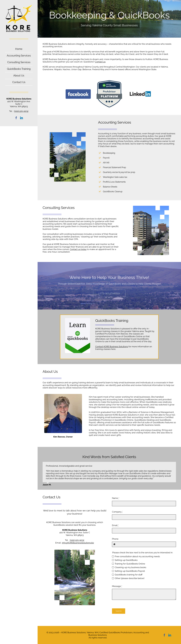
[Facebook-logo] (78, 90)
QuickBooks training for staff (129, 575)
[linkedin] (21, 118)
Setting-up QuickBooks (126, 560)
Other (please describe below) (130, 578)
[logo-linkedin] (140, 90)
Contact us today (78, 249)
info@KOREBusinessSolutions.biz (78, 543)
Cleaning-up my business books (130, 567)
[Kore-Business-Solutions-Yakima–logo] (19, 6)
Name (116, 498)
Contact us (100, 62)
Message (117, 586)
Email (115, 525)
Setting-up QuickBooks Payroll (130, 571)
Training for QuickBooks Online (130, 564)
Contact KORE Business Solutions (112, 347)
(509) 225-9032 (21, 111)
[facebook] (16, 118)
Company (117, 512)
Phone (115, 539)
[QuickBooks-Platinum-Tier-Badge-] (109, 80)
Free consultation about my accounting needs (137, 556)
